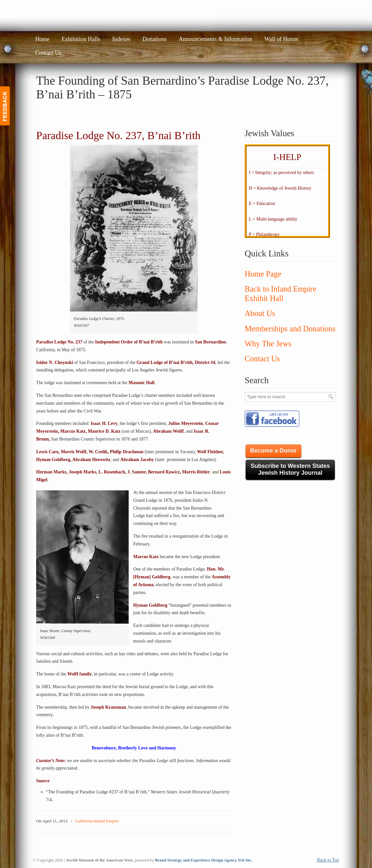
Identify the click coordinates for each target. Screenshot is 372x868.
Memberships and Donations (290, 329)
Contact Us (262, 359)
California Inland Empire (97, 821)
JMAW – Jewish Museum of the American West (87, 15)
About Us (260, 313)
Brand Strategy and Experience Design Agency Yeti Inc (203, 860)
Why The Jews (268, 344)
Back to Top (328, 860)
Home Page (263, 274)
